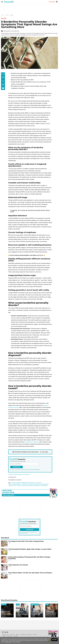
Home (2, 15)
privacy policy (25, 470)
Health (12, 15)
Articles (7, 15)
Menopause (35, 604)
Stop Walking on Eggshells (31, 442)
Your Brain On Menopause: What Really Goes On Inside (36, 614)
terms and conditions (35, 470)
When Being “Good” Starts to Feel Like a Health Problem (21, 614)
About (18, 635)
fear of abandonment (15, 484)
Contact (12, 635)
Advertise (10, 636)
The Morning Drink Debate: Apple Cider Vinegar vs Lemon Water (30, 549)
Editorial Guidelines (26, 635)
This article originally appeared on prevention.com (19, 474)
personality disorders (41, 486)
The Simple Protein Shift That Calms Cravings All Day (26, 541)
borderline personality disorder (32, 483)
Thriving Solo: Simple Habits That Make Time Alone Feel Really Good (51, 614)
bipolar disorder (16, 483)
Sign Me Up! (16, 467)
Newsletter (5, 635)
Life (17, 604)
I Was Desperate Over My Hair (18, 565)
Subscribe (52, 2)
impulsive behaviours (34, 484)
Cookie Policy (8, 642)
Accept (54, 640)
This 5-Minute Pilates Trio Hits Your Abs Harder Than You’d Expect (30, 573)
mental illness (21, 486)
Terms (4, 636)
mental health (13, 486)
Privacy (35, 635)
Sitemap (16, 636)
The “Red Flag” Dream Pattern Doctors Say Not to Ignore (7, 614)
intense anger (44, 484)
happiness (24, 484)
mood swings (30, 486)
